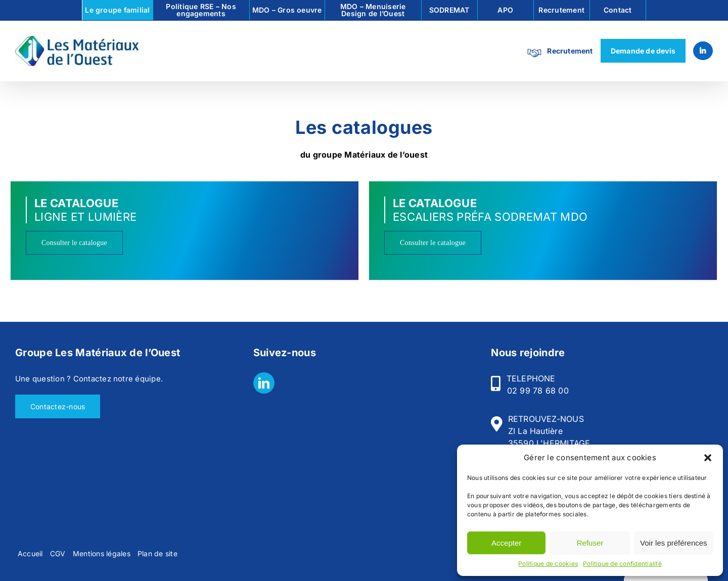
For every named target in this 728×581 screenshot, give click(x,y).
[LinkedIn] (264, 383)
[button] (708, 458)
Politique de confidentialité (622, 564)
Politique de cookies (548, 564)
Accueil (30, 553)
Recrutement (570, 51)
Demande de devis (643, 51)
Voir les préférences (674, 543)
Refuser (590, 543)
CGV (58, 553)
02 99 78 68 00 (538, 391)
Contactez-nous (58, 406)
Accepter (506, 543)
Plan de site (157, 553)
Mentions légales (102, 553)
